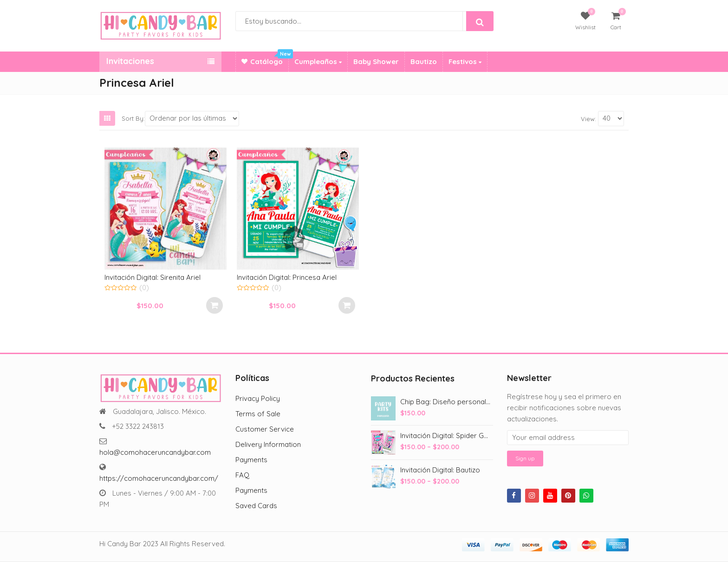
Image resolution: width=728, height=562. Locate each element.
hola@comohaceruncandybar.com (155, 452)
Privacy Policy (258, 398)
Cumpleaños (318, 61)
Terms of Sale (258, 414)
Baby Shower (376, 61)
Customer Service (265, 429)
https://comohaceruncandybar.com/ (159, 478)
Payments (251, 460)
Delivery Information (268, 444)
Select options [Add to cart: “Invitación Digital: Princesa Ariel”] (347, 305)
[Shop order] (192, 119)
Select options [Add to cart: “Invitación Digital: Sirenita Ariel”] (214, 305)
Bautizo (424, 61)
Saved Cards (256, 506)
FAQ (242, 475)
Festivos (465, 61)
